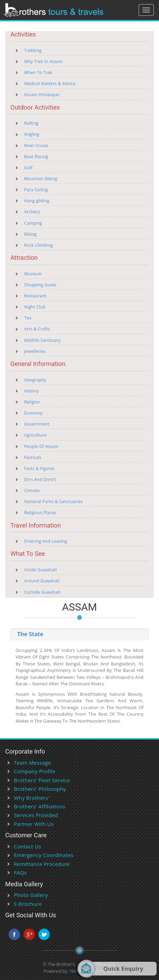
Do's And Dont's (40, 479)
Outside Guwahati (42, 592)
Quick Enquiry (123, 969)
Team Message (32, 763)
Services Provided (36, 815)
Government (37, 424)
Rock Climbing (39, 245)
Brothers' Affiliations (40, 806)
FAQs (20, 872)
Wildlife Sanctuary (42, 340)
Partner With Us (34, 824)
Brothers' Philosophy (40, 789)
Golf (28, 168)
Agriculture (35, 435)
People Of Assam (41, 446)
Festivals (33, 457)
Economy (33, 413)
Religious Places (40, 513)
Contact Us (27, 846)
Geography (35, 380)
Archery (32, 212)
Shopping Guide (40, 285)
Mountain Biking (41, 179)
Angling (32, 134)
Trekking (33, 50)
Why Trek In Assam (43, 62)
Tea (28, 318)
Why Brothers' (32, 798)
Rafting (31, 123)
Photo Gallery (31, 895)
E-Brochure (28, 904)
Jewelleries (35, 351)
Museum (33, 274)
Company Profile (35, 771)
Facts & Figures (40, 468)
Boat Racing (36, 157)
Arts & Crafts (37, 329)
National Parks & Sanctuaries (54, 502)
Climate (32, 491)
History (31, 391)
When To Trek (38, 73)
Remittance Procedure (42, 864)
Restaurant (35, 296)
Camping (33, 223)
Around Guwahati (42, 581)
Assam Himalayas (42, 95)
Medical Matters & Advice (50, 84)
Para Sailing (36, 190)
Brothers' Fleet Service (42, 780)
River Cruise (36, 146)
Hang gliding (37, 201)
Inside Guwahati (41, 570)
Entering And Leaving (46, 541)
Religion (32, 402)
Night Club (35, 307)
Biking (30, 234)
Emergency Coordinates (44, 855)
